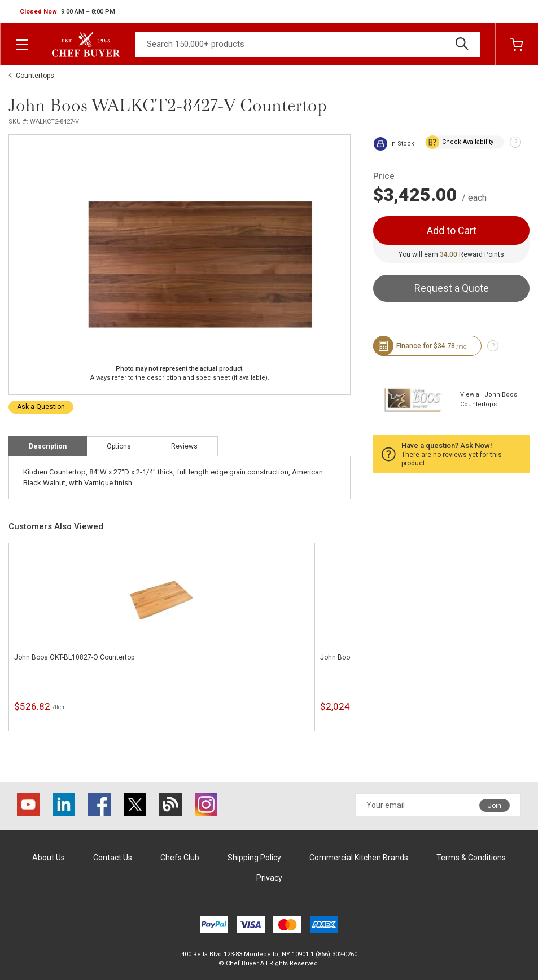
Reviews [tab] (184, 446)
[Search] (308, 44)
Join (495, 806)
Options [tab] (119, 446)
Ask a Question (41, 407)
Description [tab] (48, 446)
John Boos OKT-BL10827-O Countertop (74, 657)
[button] (67, 12)
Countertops (35, 76)
